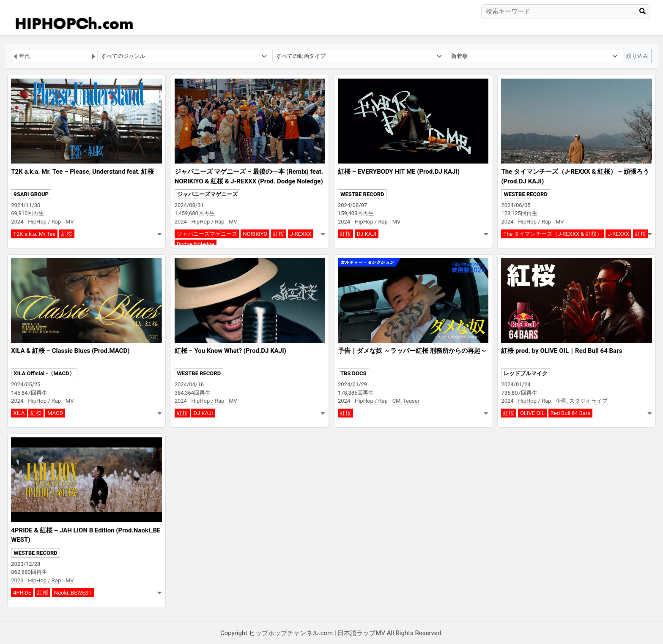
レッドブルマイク (526, 373)
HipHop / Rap (44, 222)
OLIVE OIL (532, 413)
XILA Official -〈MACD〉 (44, 373)
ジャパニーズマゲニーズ (207, 194)
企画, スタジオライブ (582, 401)
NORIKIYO (255, 234)
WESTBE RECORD (362, 194)
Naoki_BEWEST (73, 593)
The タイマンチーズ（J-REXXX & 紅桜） (552, 234)
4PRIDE (22, 593)
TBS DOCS (353, 373)
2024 (17, 222)
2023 (17, 580)
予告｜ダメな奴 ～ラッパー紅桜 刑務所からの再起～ (412, 351)
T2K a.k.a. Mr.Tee (34, 234)
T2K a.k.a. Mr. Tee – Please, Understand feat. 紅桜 (82, 172)
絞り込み (637, 56)
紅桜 (67, 234)
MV (70, 222)
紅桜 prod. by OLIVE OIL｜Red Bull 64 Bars (562, 351)
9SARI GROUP (31, 194)
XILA (19, 413)
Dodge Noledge (196, 244)
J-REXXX (301, 234)
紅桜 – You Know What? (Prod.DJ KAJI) (230, 351)
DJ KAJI (367, 234)
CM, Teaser (406, 401)
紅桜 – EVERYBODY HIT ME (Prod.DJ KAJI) (399, 172)
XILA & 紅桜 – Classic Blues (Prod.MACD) (70, 351)
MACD (55, 413)
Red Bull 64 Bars (570, 413)
